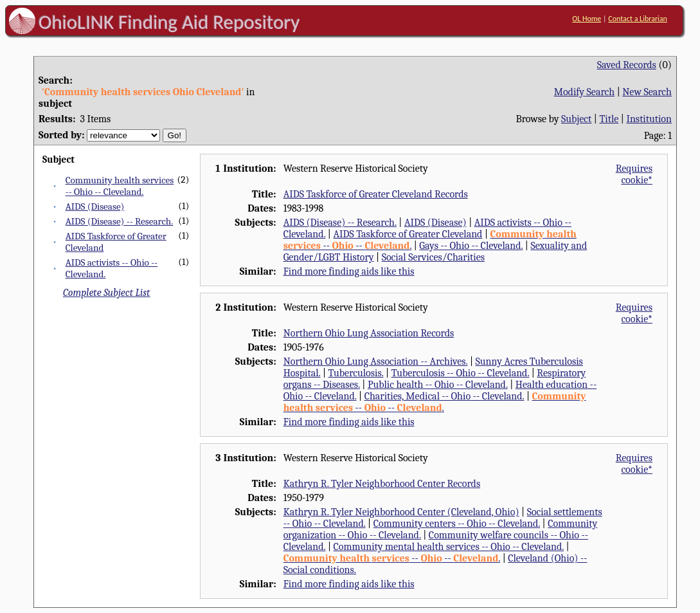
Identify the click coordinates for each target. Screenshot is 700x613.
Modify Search (584, 92)
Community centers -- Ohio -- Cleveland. (457, 524)
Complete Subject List (106, 293)
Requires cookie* (634, 174)
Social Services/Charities (433, 257)
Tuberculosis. (356, 373)
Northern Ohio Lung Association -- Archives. (376, 361)
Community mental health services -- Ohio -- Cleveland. (449, 547)
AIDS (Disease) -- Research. (120, 221)
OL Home (587, 19)
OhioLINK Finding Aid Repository (169, 22)
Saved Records (627, 65)
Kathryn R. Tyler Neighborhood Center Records (382, 484)
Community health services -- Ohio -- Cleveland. (120, 186)
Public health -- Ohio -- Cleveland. (438, 385)
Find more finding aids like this (349, 271)
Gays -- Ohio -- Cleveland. (471, 246)
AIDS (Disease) (95, 206)
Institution (649, 119)
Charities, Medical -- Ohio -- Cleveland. (444, 396)
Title (609, 119)
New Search (647, 92)
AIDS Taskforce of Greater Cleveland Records (376, 194)
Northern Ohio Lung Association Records (369, 333)
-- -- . (435, 402)
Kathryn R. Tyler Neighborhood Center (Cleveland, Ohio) (401, 512)
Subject (576, 119)
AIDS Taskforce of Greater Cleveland (408, 234)
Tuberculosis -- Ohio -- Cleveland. (461, 373)
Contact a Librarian (638, 19)
